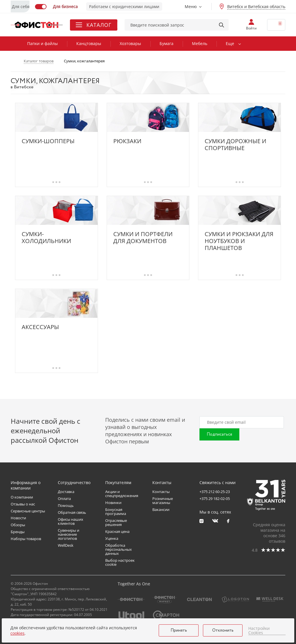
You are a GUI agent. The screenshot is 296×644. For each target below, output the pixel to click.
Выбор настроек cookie (120, 562)
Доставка (66, 492)
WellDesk (66, 545)
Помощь (66, 505)
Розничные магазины (163, 501)
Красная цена (117, 531)
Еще (230, 43)
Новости (18, 518)
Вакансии (161, 509)
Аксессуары (40, 327)
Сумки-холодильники (46, 238)
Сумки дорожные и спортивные (235, 145)
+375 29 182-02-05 (215, 499)
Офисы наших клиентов (71, 521)
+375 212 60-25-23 (215, 492)
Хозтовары (130, 43)
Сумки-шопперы (48, 141)
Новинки (113, 503)
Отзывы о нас (23, 504)
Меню (191, 6)
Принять (179, 630)
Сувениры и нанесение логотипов (69, 534)
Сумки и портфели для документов (143, 238)
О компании (22, 497)
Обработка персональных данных (119, 549)
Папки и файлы (42, 43)
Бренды (18, 532)
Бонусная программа (116, 512)
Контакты (161, 492)
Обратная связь (72, 512)
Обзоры (18, 525)
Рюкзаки (127, 141)
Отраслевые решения (116, 522)
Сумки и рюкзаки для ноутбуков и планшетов (239, 241)
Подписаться (219, 434)
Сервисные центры (28, 511)
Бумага (166, 43)
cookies (17, 633)
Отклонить (223, 630)
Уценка (112, 538)
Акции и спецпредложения (122, 494)
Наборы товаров (26, 539)
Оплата (64, 499)
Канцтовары (89, 43)
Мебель (200, 43)
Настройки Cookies (259, 631)
